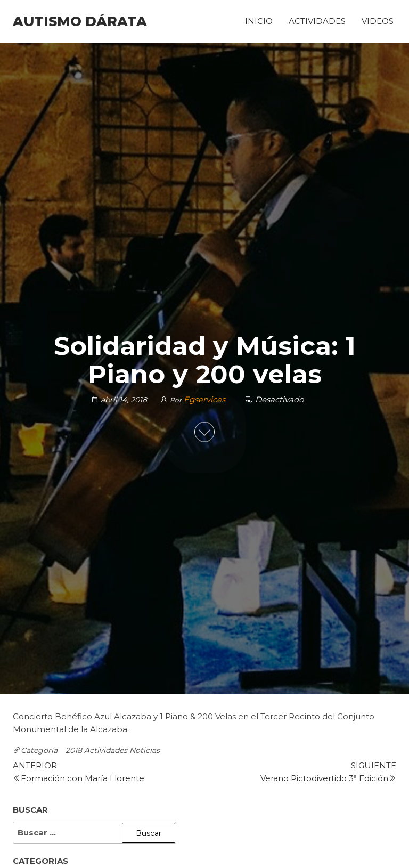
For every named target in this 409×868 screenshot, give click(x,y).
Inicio (259, 21)
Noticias (145, 750)
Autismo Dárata (80, 21)
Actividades (317, 21)
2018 (74, 750)
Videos (378, 21)
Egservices (206, 399)
